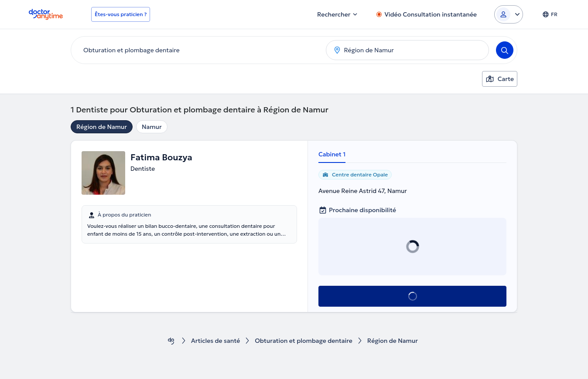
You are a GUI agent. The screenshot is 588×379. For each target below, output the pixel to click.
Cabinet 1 (332, 154)
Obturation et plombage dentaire (304, 341)
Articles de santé (215, 341)
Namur (152, 127)
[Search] (505, 50)
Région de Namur (102, 127)
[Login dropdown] (509, 14)
